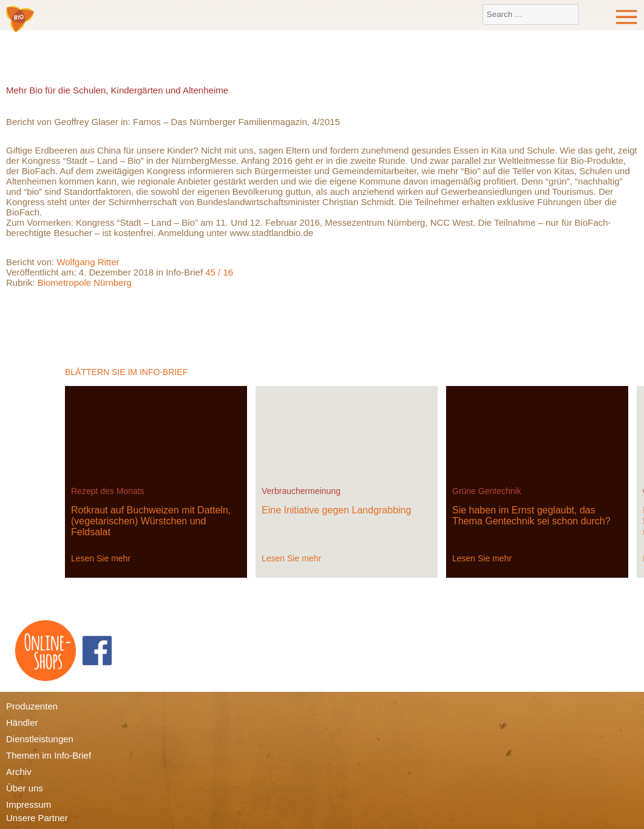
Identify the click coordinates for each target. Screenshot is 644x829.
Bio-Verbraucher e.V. (20, 20)
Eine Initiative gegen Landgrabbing (336, 510)
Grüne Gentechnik (487, 491)
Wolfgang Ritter (88, 262)
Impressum (29, 804)
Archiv (19, 772)
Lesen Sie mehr (101, 558)
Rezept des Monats (108, 491)
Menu (627, 17)
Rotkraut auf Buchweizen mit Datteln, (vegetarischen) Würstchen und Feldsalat (151, 521)
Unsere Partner (37, 818)
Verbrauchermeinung (301, 491)
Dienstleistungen (40, 739)
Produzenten (32, 706)
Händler (22, 722)
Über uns (25, 788)
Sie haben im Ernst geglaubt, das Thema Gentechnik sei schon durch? (531, 516)
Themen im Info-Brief (49, 755)
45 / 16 (219, 272)
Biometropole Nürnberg (85, 283)
